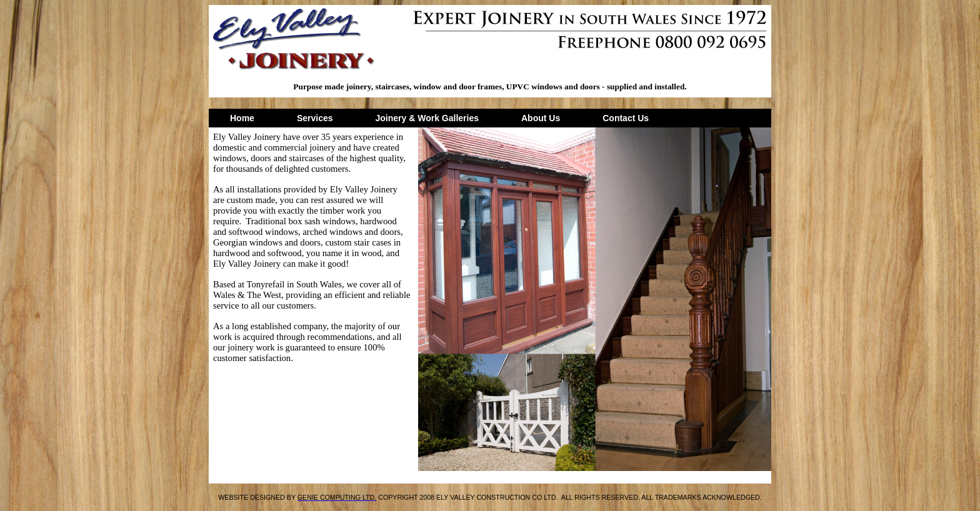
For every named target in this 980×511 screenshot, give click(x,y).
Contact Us (626, 118)
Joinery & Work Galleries (427, 118)
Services (315, 118)
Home (242, 118)
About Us (541, 118)
